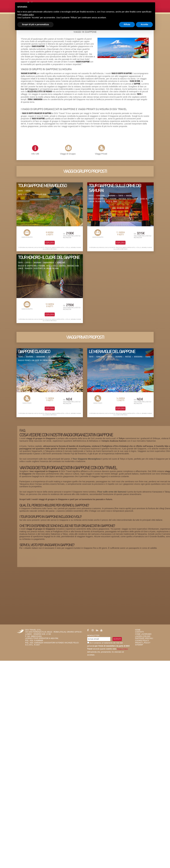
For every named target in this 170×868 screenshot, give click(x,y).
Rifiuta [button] (127, 24)
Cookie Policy (142, 641)
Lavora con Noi (143, 636)
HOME (138, 630)
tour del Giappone (29, 89)
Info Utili (35, 150)
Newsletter (93, 636)
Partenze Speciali (144, 638)
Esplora (50, 243)
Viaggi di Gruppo (68, 154)
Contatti (139, 632)
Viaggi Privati (101, 154)
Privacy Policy (122, 649)
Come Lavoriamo (143, 634)
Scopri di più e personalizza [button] (35, 24)
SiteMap (139, 645)
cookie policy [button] (28, 15)
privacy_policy (143, 643)
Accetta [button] (144, 24)
